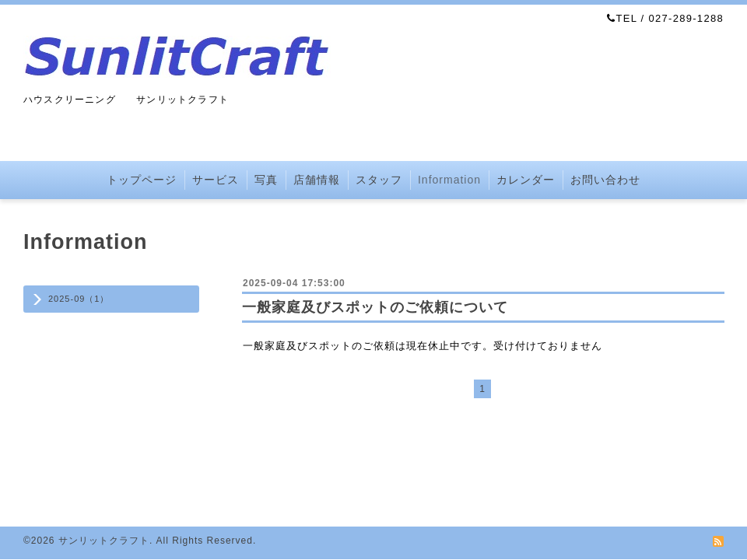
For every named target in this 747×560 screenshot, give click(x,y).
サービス (216, 180)
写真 (266, 180)
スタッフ (379, 180)
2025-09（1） (79, 299)
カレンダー (526, 180)
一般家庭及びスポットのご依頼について (375, 307)
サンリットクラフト (104, 541)
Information (449, 180)
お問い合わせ (605, 180)
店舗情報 (317, 180)
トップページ (142, 180)
